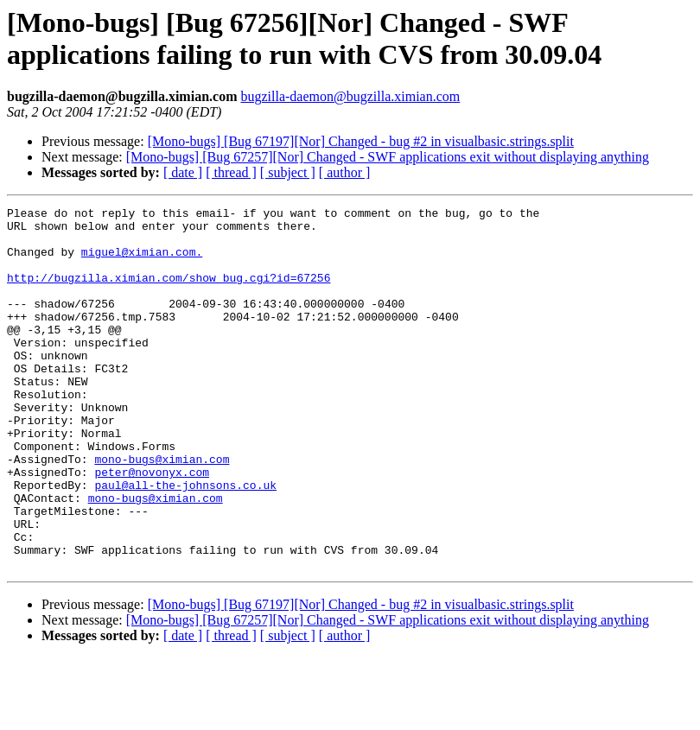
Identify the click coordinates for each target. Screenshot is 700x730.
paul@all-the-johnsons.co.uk (185, 542)
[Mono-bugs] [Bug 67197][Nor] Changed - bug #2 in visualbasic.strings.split (361, 141)
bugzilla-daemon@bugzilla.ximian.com (350, 96)
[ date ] (183, 172)
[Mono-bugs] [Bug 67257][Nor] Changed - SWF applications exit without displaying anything (388, 157)
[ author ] (345, 172)
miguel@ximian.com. (142, 262)
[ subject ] (288, 172)
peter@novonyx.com (152, 526)
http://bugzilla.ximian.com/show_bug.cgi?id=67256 (169, 293)
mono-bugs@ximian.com (162, 511)
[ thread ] (231, 172)
